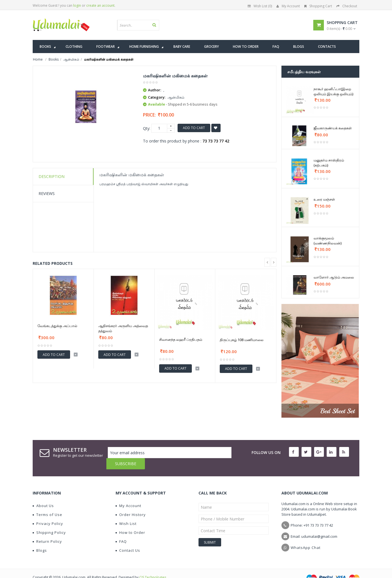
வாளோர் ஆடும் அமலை (334, 277)
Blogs (40, 539)
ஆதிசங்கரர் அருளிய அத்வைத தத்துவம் (123, 328)
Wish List (126, 512)
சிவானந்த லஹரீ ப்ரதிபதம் (181, 339)
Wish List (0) (260, 6)
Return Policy (47, 530)
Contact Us (128, 539)
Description (52, 176)
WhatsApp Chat (306, 536)
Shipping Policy (49, 521)
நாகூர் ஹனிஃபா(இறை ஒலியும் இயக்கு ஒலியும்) (333, 91)
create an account (100, 5)
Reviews (47, 193)
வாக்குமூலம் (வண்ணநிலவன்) (328, 241)
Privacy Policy (48, 512)
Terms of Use (47, 503)
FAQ (121, 530)
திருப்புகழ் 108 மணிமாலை (242, 340)
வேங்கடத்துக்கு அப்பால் (57, 326)
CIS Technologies (153, 566)
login (77, 5)
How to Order (130, 521)
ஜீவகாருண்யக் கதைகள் (333, 128)
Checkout (347, 6)
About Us (43, 494)
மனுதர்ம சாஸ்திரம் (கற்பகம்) (329, 163)
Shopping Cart (318, 6)
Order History (131, 503)
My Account (288, 6)
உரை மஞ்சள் (324, 199)
